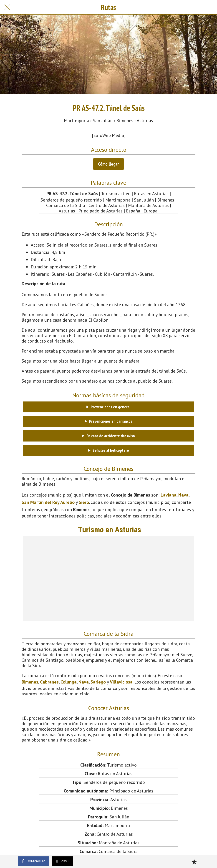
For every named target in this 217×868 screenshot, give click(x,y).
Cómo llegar (108, 164)
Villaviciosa (121, 682)
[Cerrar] (7, 7)
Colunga (69, 682)
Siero (84, 502)
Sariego (98, 682)
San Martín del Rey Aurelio (48, 502)
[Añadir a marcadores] (194, 862)
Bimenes (30, 682)
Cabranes (49, 682)
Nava (183, 495)
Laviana (169, 495)
